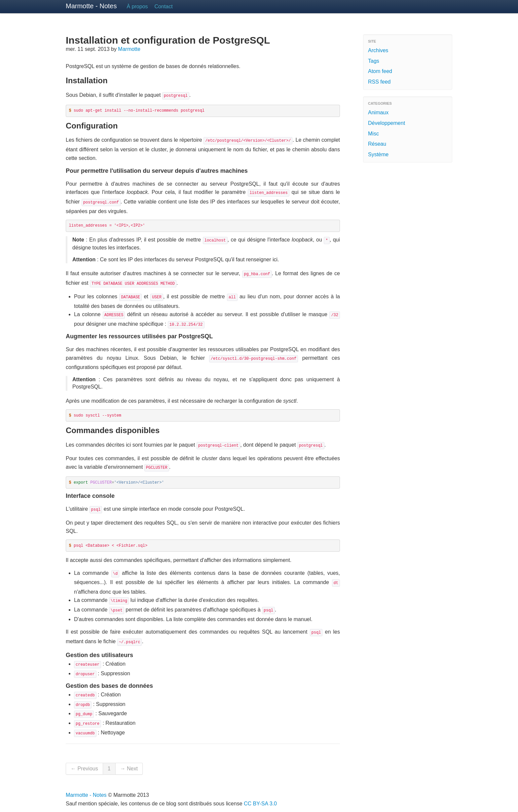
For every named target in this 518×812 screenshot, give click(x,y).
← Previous (84, 769)
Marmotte (129, 49)
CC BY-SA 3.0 (260, 804)
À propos (137, 6)
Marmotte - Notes (91, 6)
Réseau (377, 144)
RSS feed (379, 82)
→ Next (129, 769)
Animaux (378, 112)
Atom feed (380, 71)
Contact (164, 6)
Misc (373, 134)
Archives (378, 50)
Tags (374, 61)
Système (378, 154)
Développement (387, 123)
